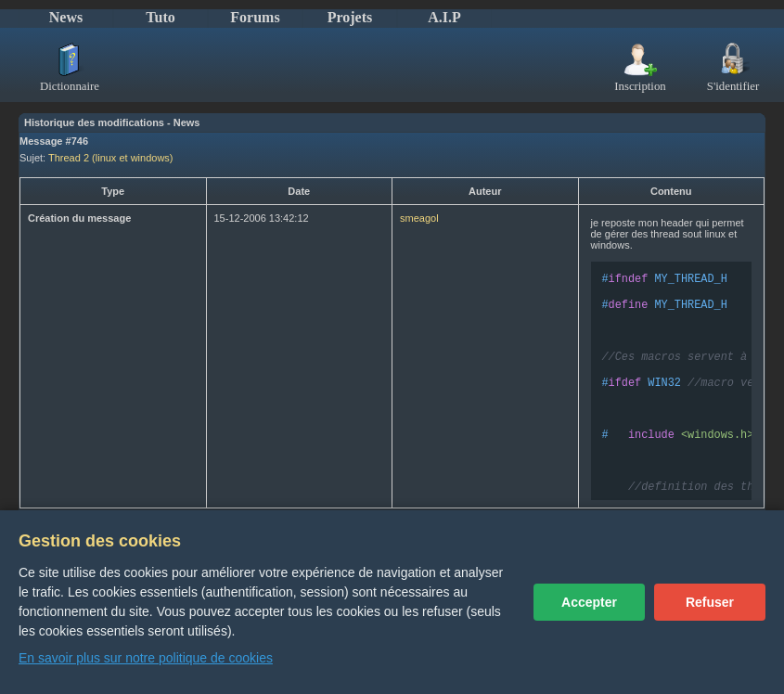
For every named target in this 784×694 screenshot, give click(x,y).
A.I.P (444, 17)
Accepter (589, 602)
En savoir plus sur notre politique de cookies (146, 658)
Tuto (160, 17)
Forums (255, 17)
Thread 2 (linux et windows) (111, 158)
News (66, 17)
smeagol (419, 218)
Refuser (710, 602)
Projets (350, 17)
